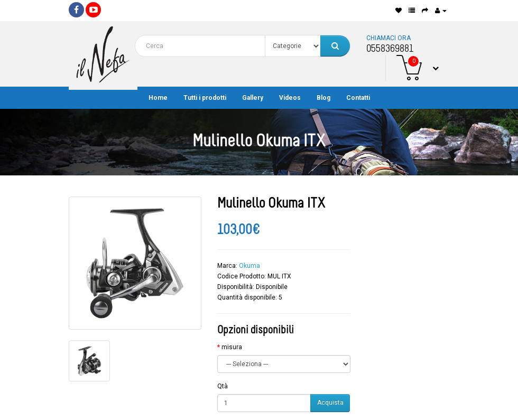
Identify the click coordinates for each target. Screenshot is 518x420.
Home (158, 98)
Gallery (253, 98)
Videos (290, 98)
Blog (323, 98)
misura (232, 347)
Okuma (249, 266)
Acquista (330, 403)
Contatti (358, 98)
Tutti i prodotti (205, 98)
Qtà (223, 386)
